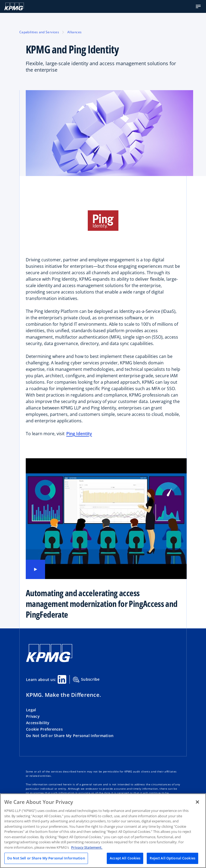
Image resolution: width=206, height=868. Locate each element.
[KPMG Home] (49, 661)
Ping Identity (79, 434)
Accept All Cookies (125, 858)
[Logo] (14, 6)
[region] (103, 831)
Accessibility (38, 723)
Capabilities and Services (39, 32)
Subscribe (86, 680)
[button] (198, 6)
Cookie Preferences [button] (44, 729)
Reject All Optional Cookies (172, 858)
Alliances (74, 32)
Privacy (33, 716)
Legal (31, 710)
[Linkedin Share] (62, 679)
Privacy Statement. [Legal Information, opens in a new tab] (87, 847)
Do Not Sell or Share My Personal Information (70, 736)
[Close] (197, 802)
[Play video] (35, 569)
